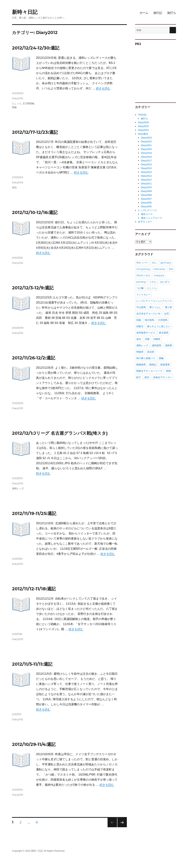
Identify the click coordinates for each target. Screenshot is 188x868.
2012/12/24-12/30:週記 (36, 48)
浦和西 (169, 345)
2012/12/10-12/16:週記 (35, 212)
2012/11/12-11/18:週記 (34, 589)
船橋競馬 (141, 364)
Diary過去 (143, 134)
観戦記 (153, 364)
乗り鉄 (169, 307)
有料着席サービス (146, 333)
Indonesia (159, 269)
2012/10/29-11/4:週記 (34, 744)
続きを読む (103, 88)
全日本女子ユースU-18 (148, 314)
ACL (154, 263)
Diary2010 (146, 187)
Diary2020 (146, 149)
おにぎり (165, 282)
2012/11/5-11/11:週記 (32, 664)
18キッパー (142, 263)
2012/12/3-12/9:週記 (33, 288)
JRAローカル (143, 275)
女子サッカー (145, 222)
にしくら (17, 103)
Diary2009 (146, 191)
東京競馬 (164, 333)
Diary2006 (146, 203)
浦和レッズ (18, 488)
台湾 (166, 314)
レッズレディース (147, 210)
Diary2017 (146, 161)
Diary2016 (146, 164)
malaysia (159, 275)
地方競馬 (149, 320)
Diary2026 (143, 122)
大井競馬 (163, 320)
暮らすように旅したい (159, 326)
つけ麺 (140, 288)
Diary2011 (146, 184)
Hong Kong (143, 269)
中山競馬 (141, 307)
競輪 (14, 107)
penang (141, 282)
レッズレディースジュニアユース (154, 301)
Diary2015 (146, 168)
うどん (153, 282)
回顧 (139, 320)
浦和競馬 (157, 345)
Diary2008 (146, 195)
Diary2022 (146, 141)
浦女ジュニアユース (152, 218)
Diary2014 (146, 172)
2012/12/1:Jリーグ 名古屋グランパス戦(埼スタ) (60, 433)
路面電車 (165, 364)
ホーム (144, 13)
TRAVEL (143, 115)
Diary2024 (143, 130)
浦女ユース (147, 214)
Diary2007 (146, 199)
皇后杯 (151, 352)
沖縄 (147, 339)
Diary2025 (143, 126)
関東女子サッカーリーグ (149, 371)
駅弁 (147, 377)
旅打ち (172, 13)
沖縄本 (157, 339)
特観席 (140, 352)
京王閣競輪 (28, 103)
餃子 (139, 377)
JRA (171, 269)
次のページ (121, 827)
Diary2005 (146, 206)
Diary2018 (146, 157)
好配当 (140, 326)
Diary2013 (146, 176)
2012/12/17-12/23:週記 (35, 132)
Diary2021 (146, 145)
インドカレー (143, 294)
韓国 (168, 371)
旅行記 (158, 13)
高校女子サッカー (163, 377)
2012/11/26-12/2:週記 (34, 358)
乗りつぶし (155, 307)
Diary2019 (146, 153)
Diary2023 (146, 138)
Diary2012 (18, 98)
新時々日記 (25, 12)
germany (166, 263)
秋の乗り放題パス (146, 358)
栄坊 (14, 187)
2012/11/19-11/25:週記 (34, 513)
